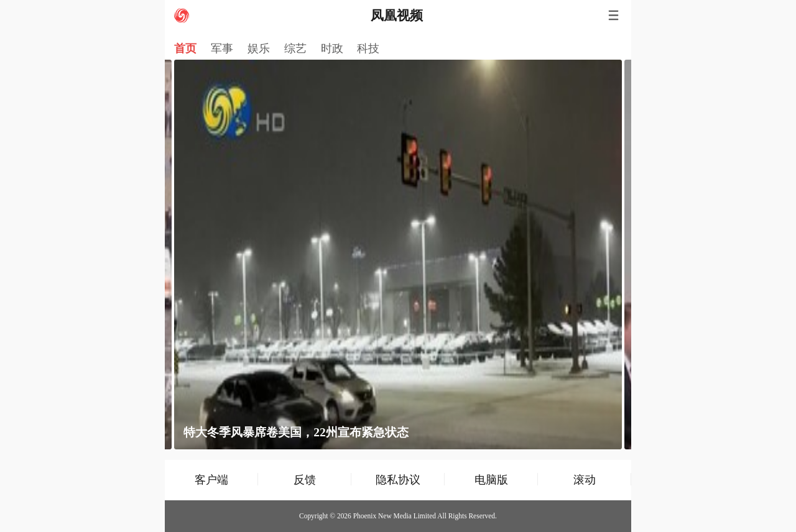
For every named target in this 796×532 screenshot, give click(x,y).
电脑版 (491, 479)
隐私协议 (398, 479)
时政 (332, 48)
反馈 (305, 479)
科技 (368, 48)
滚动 (585, 479)
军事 (222, 48)
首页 (185, 48)
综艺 (295, 48)
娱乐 (259, 48)
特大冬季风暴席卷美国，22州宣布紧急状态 (296, 432)
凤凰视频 (397, 16)
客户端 (211, 479)
